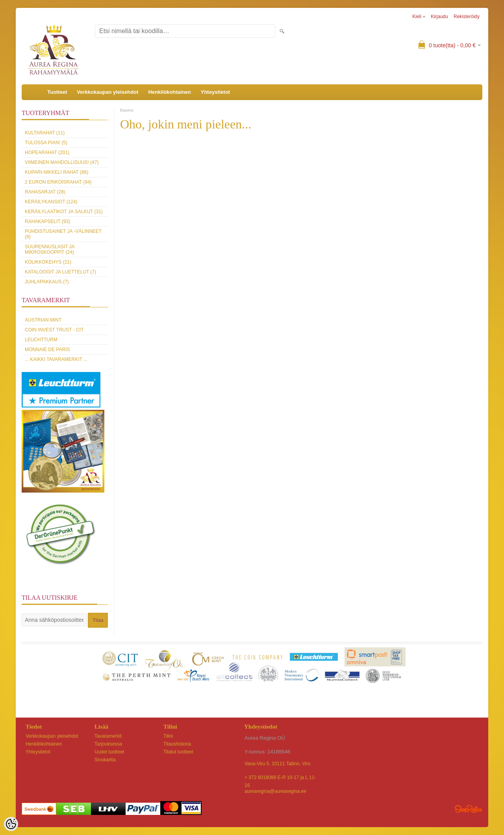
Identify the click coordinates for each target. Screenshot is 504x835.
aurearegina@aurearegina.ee (275, 791)
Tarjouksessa (108, 744)
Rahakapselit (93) (47, 221)
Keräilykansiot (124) (51, 202)
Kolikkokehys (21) (48, 262)
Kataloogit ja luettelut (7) (60, 272)
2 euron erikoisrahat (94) (58, 182)
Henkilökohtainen (169, 92)
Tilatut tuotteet (178, 752)
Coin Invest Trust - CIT (54, 330)
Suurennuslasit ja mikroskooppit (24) (50, 249)
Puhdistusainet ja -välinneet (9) (63, 234)
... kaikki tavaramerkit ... (56, 359)
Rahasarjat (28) (45, 192)
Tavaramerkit (108, 736)
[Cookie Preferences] (11, 824)
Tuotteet (57, 92)
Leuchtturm (41, 340)
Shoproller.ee (469, 809)
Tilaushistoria (177, 744)
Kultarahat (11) (45, 133)
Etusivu (127, 110)
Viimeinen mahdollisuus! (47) (62, 162)
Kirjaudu (439, 17)
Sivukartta (105, 760)
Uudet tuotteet (109, 752)
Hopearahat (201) (47, 152)
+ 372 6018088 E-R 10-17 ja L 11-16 (280, 778)
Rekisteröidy (467, 17)
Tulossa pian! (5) (46, 143)
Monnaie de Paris (47, 350)
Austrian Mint (43, 320)
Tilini (168, 736)
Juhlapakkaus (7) (47, 282)
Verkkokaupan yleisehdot (107, 92)
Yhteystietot (215, 92)
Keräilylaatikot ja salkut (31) (64, 212)
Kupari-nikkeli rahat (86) (57, 172)
